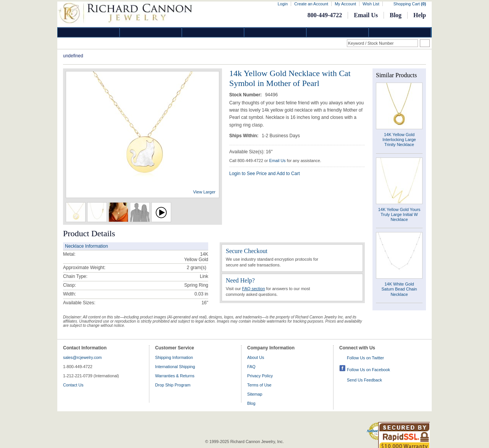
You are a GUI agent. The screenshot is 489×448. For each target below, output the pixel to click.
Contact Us (73, 385)
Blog (396, 15)
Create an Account (311, 4)
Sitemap (255, 394)
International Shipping (175, 367)
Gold (151, 32)
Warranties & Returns (175, 376)
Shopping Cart (410, 4)
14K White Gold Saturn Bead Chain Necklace (399, 289)
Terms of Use (259, 385)
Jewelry (275, 32)
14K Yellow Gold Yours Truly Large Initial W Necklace (399, 214)
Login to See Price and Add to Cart (265, 174)
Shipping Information (174, 357)
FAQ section (254, 289)
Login (283, 4)
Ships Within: (244, 136)
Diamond (89, 32)
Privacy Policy (260, 376)
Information (338, 32)
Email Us (366, 15)
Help (420, 15)
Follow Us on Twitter (365, 358)
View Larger (205, 192)
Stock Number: (246, 95)
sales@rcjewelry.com (82, 357)
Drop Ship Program (173, 385)
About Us (256, 357)
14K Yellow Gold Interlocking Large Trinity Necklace (399, 140)
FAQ (251, 367)
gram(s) (197, 268)
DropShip (400, 32)
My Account (345, 4)
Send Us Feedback (364, 380)
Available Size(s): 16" (251, 152)
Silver (213, 32)
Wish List (371, 4)
